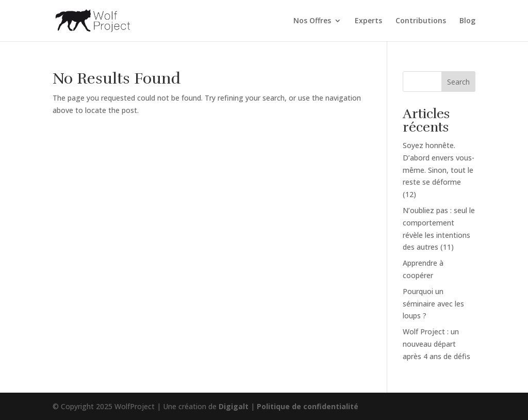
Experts (368, 21)
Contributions (421, 21)
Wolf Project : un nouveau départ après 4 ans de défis (436, 344)
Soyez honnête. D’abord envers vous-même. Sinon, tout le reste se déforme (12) (439, 170)
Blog (467, 21)
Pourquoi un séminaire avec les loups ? (433, 304)
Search (458, 82)
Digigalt (234, 406)
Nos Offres (312, 21)
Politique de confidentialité (308, 406)
